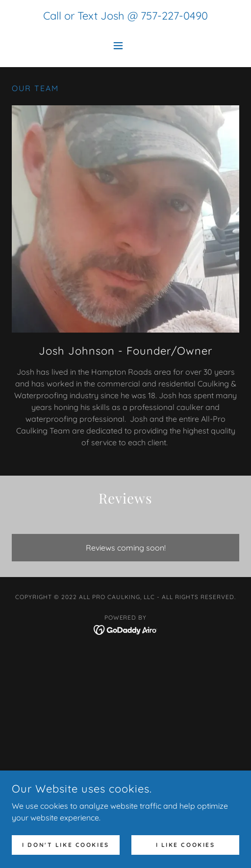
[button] (125, 46)
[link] (126, 629)
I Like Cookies (186, 845)
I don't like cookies (65, 845)
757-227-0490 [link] (174, 16)
